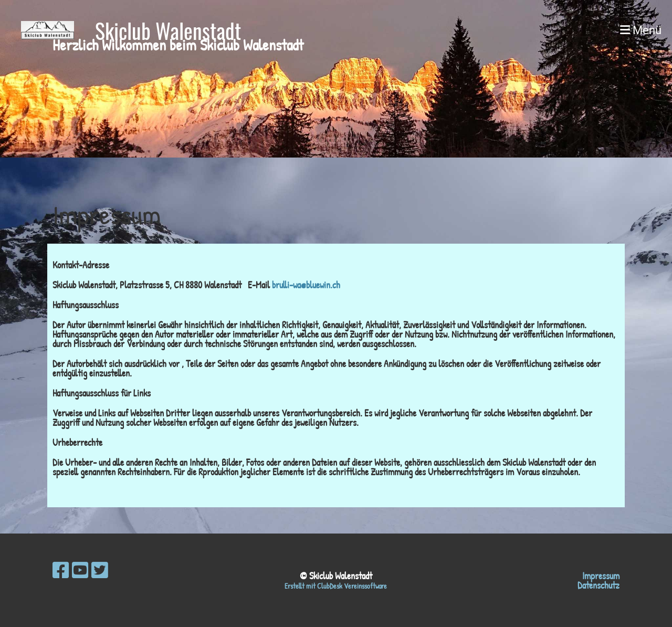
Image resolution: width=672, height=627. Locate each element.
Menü (641, 30)
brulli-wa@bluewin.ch (306, 285)
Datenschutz (598, 585)
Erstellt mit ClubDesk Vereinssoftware (336, 586)
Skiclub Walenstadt (168, 30)
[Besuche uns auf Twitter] (100, 570)
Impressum (601, 576)
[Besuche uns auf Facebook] (61, 570)
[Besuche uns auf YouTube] (80, 570)
